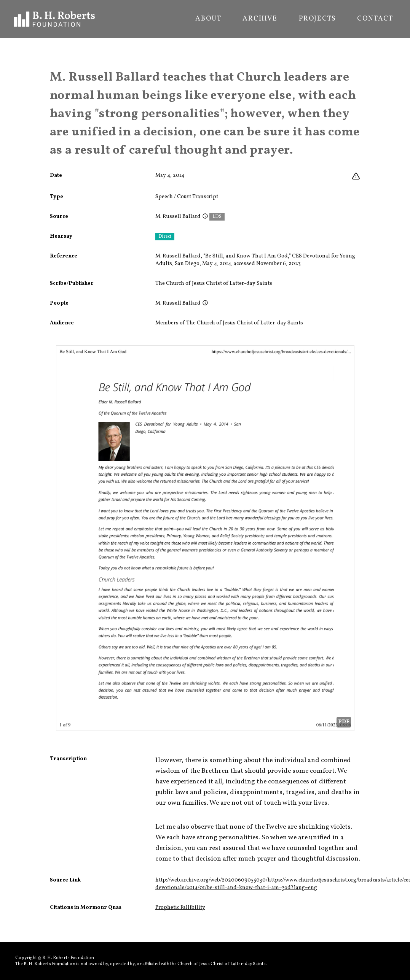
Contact (375, 19)
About (208, 19)
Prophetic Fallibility (180, 908)
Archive (260, 19)
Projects (317, 19)
